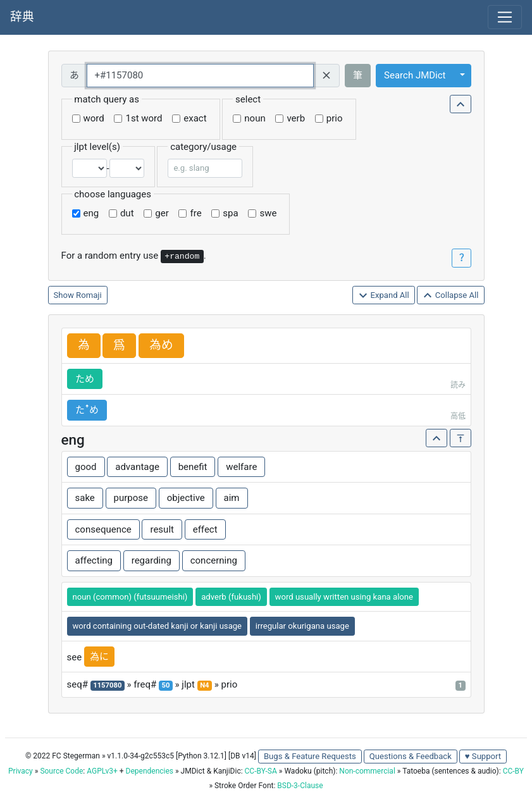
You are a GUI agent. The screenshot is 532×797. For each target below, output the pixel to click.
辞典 (22, 17)
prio (335, 118)
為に (99, 657)
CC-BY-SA (261, 771)
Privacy (21, 771)
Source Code (61, 771)
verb (296, 118)
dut (127, 213)
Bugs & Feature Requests (310, 756)
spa (230, 213)
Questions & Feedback (411, 756)
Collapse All (450, 296)
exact (195, 118)
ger (162, 213)
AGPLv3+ (102, 771)
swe (268, 213)
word (94, 118)
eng (91, 213)
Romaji (89, 295)
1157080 (107, 685)
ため (85, 379)
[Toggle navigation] (505, 17)
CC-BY (513, 771)
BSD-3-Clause (300, 786)
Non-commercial (367, 771)
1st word (144, 118)
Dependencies (150, 771)
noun (255, 118)
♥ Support (483, 756)
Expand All (384, 296)
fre (195, 213)
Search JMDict (415, 75)
